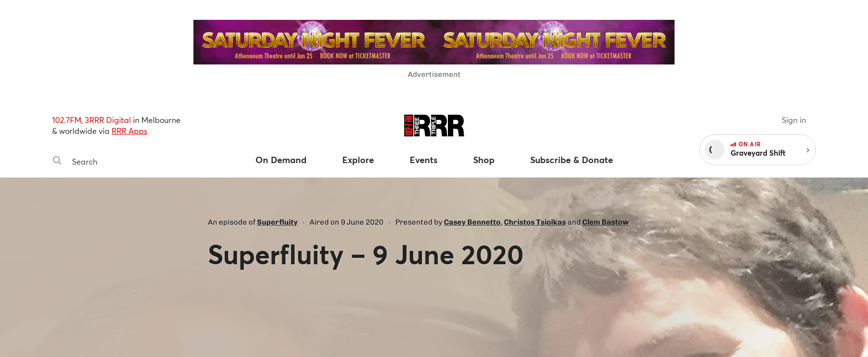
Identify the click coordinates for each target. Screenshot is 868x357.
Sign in (794, 120)
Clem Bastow (606, 222)
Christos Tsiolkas (535, 222)
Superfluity (277, 222)
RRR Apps (129, 131)
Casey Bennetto (472, 222)
